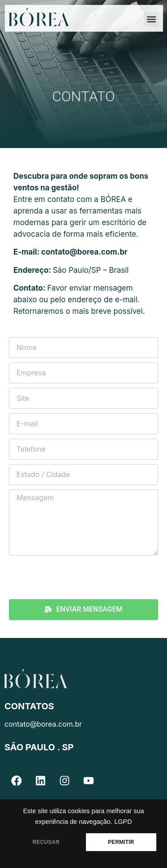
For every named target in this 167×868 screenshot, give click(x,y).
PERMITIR (121, 842)
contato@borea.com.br (85, 252)
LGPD (123, 822)
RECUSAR (46, 842)
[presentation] (77, 577)
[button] (151, 19)
